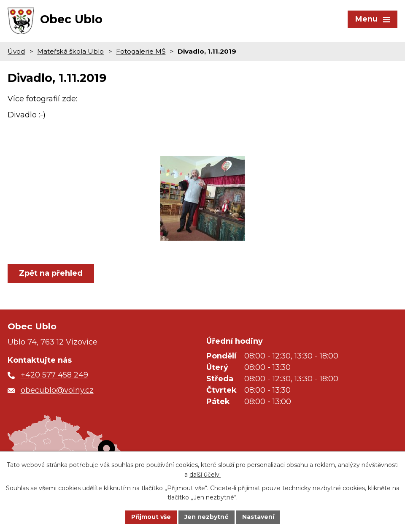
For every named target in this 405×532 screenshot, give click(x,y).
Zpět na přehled (51, 273)
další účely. (205, 475)
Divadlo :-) (27, 115)
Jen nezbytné (207, 517)
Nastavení (258, 517)
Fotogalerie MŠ (141, 51)
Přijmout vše (151, 517)
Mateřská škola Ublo (70, 51)
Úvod (16, 51)
